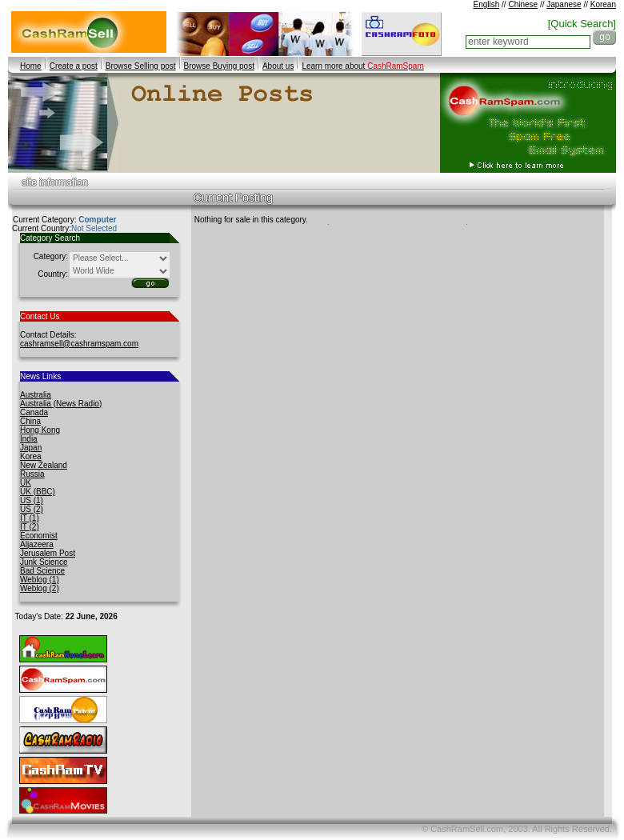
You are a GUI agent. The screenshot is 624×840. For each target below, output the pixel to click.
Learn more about (362, 66)
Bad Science (42, 571)
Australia (36, 395)
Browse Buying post (219, 66)
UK (26, 483)
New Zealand (44, 465)
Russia (32, 474)
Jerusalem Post (48, 553)
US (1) (32, 500)
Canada (34, 412)
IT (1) (30, 518)
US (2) (32, 509)
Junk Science (44, 562)
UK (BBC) (38, 492)
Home (31, 66)
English (486, 4)
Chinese (523, 4)
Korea (31, 456)
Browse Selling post (141, 66)
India (29, 439)
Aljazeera (37, 544)
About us (278, 66)
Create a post (74, 66)
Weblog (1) (40, 580)
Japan (31, 448)
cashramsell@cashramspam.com (79, 344)
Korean (603, 4)
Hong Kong (40, 430)
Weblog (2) (40, 588)
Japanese (564, 4)
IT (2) (30, 527)
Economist (39, 536)
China (30, 421)
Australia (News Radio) (61, 404)
